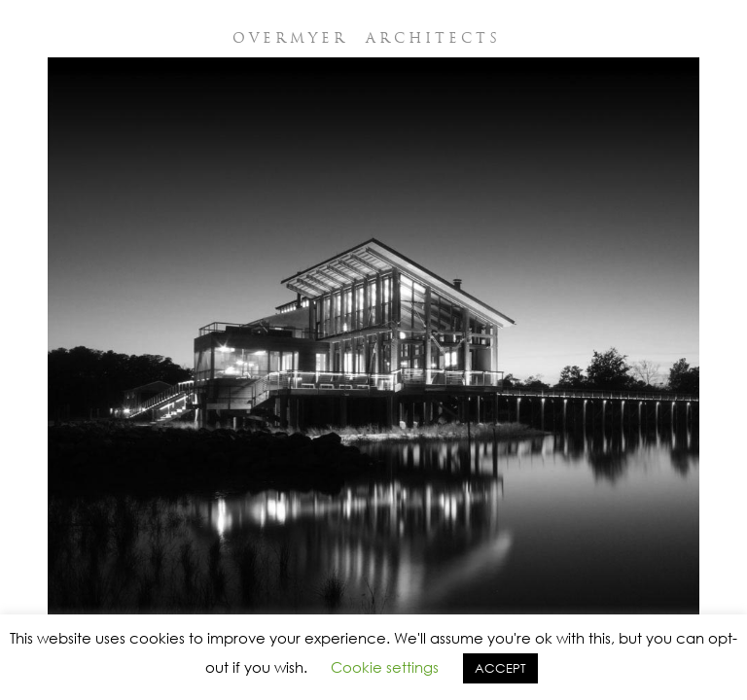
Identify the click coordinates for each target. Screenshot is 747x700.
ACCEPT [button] (500, 668)
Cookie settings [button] (385, 667)
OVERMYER (367, 38)
